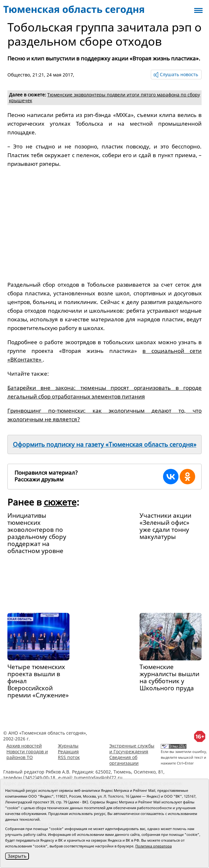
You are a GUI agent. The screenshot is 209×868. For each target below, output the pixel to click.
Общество (19, 75)
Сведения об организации (124, 760)
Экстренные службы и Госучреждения (132, 749)
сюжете (60, 502)
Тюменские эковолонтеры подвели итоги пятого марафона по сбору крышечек (105, 98)
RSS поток (69, 757)
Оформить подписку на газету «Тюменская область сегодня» (105, 444)
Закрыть (17, 856)
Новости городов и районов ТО (27, 754)
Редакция (68, 752)
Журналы (68, 746)
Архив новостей (24, 746)
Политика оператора (154, 846)
